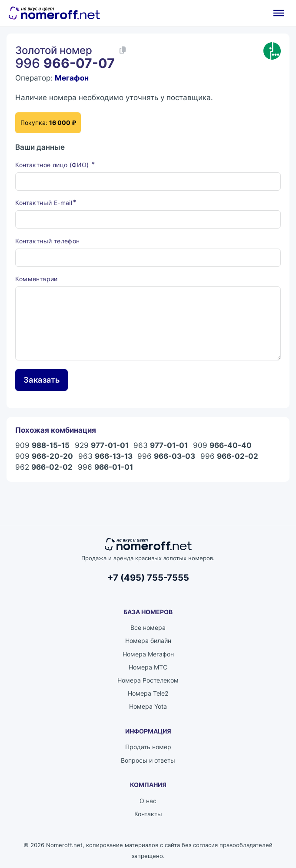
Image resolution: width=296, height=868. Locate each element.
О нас (148, 801)
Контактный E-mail (44, 203)
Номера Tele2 (148, 693)
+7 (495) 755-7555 (148, 578)
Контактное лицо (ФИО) (53, 165)
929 (102, 446)
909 (42, 446)
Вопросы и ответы (148, 760)
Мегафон (72, 78)
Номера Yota (148, 706)
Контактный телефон (47, 241)
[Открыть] (279, 13)
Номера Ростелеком (148, 680)
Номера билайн (148, 641)
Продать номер (148, 747)
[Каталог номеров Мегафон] (272, 51)
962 (44, 467)
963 (161, 446)
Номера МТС (148, 667)
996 (166, 456)
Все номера (148, 627)
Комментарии (36, 279)
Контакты (148, 814)
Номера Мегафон (148, 654)
